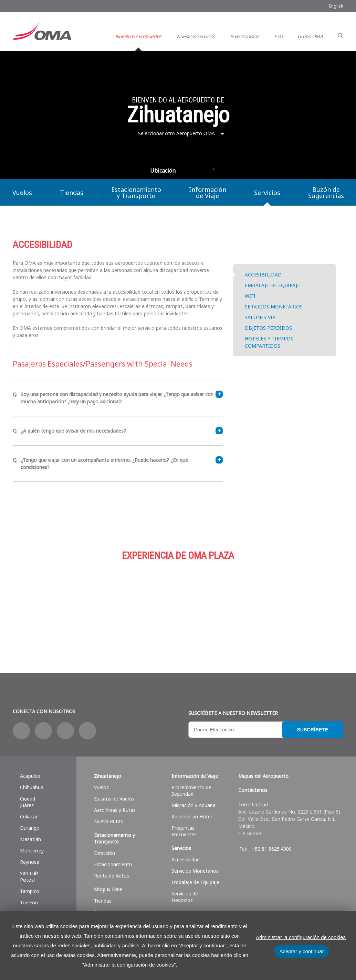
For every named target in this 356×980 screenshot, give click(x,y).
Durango (30, 828)
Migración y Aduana (193, 805)
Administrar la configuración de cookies (301, 937)
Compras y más (68, 605)
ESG (278, 36)
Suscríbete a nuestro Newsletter (233, 713)
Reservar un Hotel (192, 816)
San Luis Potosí (29, 876)
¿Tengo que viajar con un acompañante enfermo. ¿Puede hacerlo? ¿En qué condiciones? (122, 463)
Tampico (30, 891)
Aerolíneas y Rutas (115, 810)
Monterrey (32, 851)
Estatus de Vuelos (114, 799)
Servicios (267, 193)
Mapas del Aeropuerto (263, 776)
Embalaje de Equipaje (195, 882)
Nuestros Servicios (196, 36)
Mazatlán (30, 839)
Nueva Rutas (108, 821)
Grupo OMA (310, 36)
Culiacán (29, 816)
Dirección (104, 853)
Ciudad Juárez (28, 802)
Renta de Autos (112, 876)
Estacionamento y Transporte (114, 838)
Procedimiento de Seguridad (191, 791)
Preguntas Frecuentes (184, 831)
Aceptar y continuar (301, 951)
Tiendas (72, 193)
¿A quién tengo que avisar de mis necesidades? (122, 431)
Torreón (29, 902)
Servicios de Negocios (185, 897)
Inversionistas (244, 36)
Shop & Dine (108, 889)
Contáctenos (253, 790)
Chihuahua (32, 787)
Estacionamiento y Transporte (136, 193)
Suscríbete (313, 730)
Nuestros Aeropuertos (138, 36)
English (336, 6)
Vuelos (101, 787)
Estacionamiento (178, 605)
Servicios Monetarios (195, 871)
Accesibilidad (186, 859)
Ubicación (163, 171)
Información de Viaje (208, 193)
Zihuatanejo (108, 776)
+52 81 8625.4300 (272, 849)
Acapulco (30, 776)
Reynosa (30, 862)
